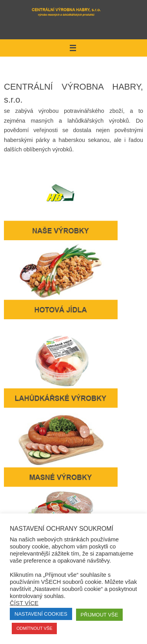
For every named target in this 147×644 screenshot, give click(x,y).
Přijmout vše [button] (100, 615)
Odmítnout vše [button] (34, 628)
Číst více (24, 603)
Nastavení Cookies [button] (41, 614)
